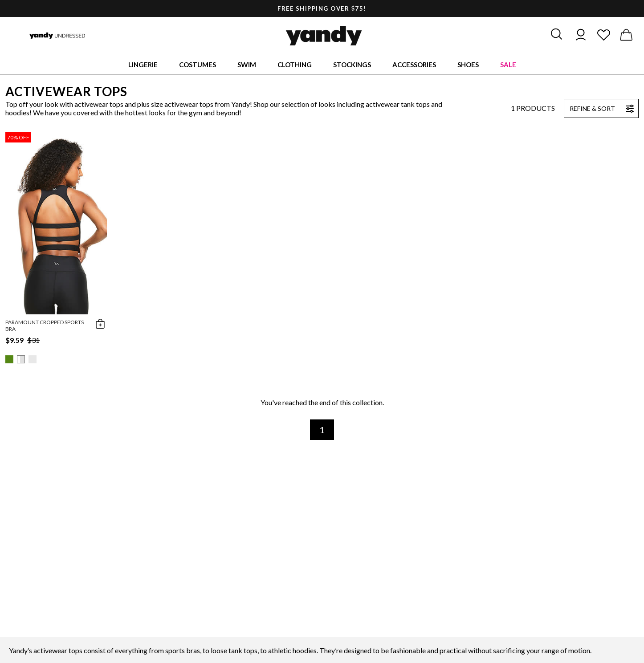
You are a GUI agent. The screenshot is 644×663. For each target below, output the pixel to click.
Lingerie (143, 65)
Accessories (414, 65)
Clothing (295, 65)
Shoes (468, 65)
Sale (508, 65)
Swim (247, 65)
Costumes (198, 65)
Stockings (352, 65)
